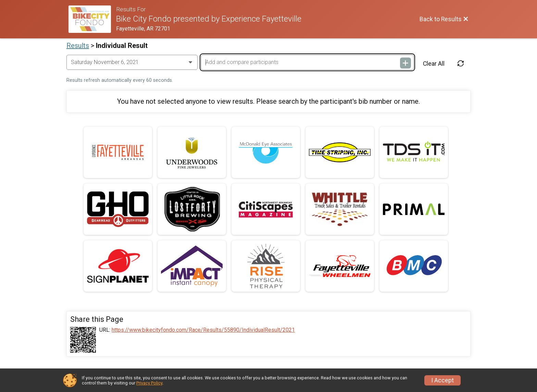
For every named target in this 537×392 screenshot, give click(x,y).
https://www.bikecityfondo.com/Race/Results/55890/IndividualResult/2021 (203, 330)
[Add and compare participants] (307, 62)
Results (78, 46)
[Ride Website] (92, 19)
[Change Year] (132, 62)
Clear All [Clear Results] (434, 64)
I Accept (442, 380)
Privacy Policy (149, 383)
